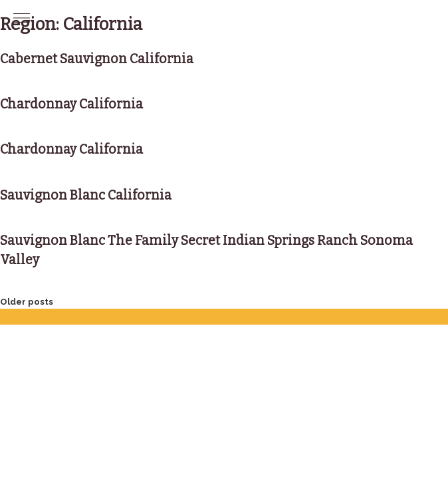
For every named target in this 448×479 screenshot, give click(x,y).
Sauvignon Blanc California (86, 195)
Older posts (27, 302)
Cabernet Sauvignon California (97, 59)
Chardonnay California (71, 104)
